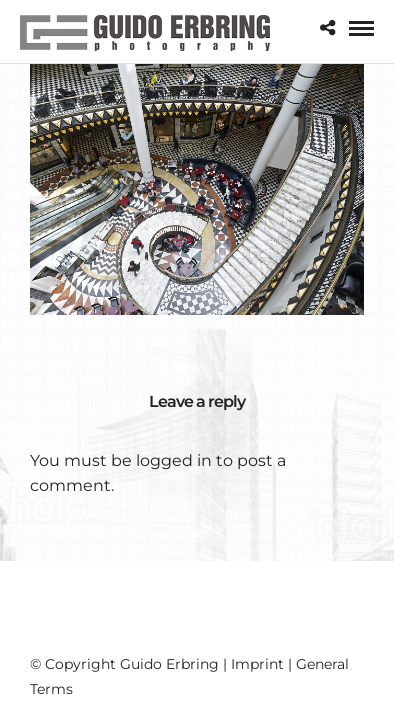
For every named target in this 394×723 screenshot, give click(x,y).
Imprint (257, 664)
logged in (174, 460)
